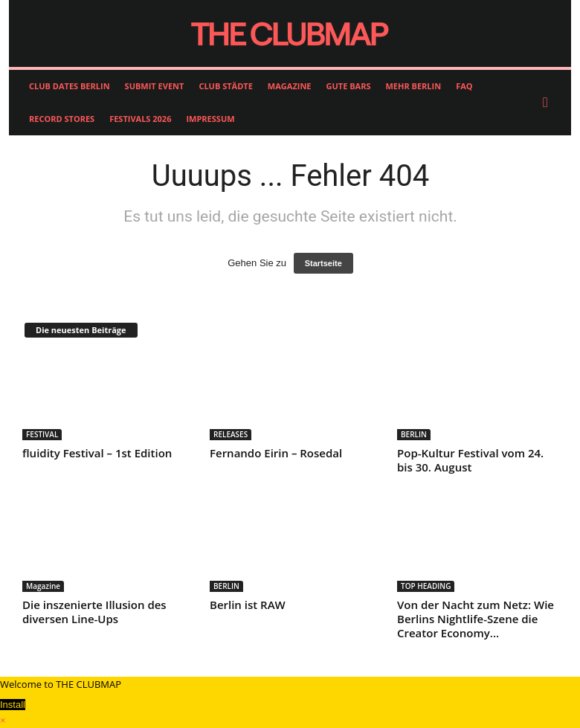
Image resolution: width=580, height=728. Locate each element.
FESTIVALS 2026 (140, 119)
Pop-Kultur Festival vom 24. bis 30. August (470, 460)
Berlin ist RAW (248, 605)
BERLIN (414, 434)
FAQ (464, 86)
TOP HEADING (426, 586)
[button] (549, 103)
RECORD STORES (62, 119)
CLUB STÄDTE (225, 86)
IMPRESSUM (210, 119)
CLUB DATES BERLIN (70, 86)
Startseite (323, 263)
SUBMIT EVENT (155, 86)
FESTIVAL (42, 434)
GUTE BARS (349, 86)
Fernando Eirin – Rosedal (276, 453)
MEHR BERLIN (413, 86)
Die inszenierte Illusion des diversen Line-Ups (94, 612)
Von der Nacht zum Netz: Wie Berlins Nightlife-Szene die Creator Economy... (476, 619)
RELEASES (231, 434)
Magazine (43, 586)
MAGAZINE (290, 86)
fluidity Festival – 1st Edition (97, 453)
